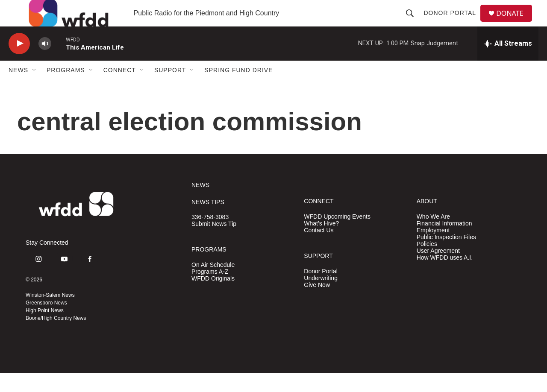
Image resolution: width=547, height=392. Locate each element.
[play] (19, 62)
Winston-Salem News (50, 314)
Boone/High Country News (56, 337)
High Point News (45, 329)
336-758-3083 (210, 236)
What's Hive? (321, 242)
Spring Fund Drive (238, 89)
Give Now (317, 303)
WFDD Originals (213, 297)
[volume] (45, 62)
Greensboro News (46, 322)
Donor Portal (453, 22)
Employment (433, 249)
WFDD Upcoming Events (337, 235)
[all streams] (508, 62)
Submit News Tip (214, 243)
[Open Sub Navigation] (35, 89)
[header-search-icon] (413, 22)
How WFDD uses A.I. (445, 276)
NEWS (200, 203)
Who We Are (433, 235)
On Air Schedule (213, 283)
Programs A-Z (210, 290)
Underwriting (321, 297)
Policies (427, 262)
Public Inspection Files (446, 256)
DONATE (515, 22)
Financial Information (444, 242)
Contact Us (319, 249)
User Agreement (438, 269)
